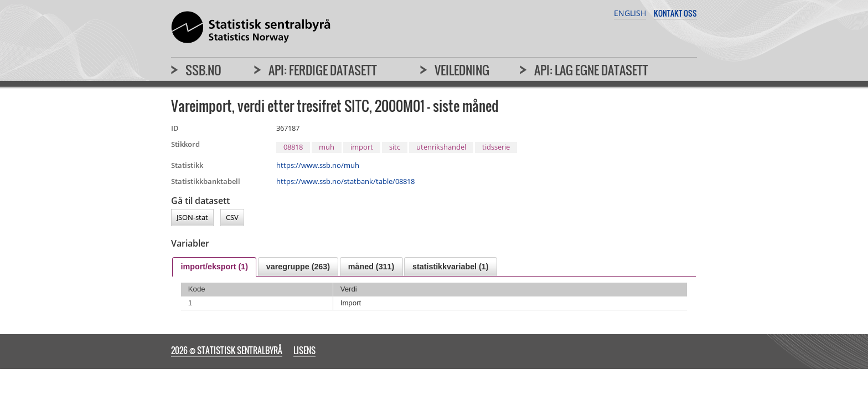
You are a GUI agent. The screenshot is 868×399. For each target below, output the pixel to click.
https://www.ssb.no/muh (318, 165)
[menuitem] (196, 75)
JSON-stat (192, 218)
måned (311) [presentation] (371, 267)
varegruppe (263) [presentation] (298, 267)
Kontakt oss (675, 13)
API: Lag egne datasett (591, 70)
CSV (232, 218)
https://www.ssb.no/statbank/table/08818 (345, 181)
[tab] (214, 267)
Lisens (304, 350)
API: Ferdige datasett (323, 70)
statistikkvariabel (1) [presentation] (450, 267)
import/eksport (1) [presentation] (214, 267)
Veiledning (462, 70)
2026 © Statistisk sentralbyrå (227, 350)
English (630, 13)
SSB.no (203, 70)
